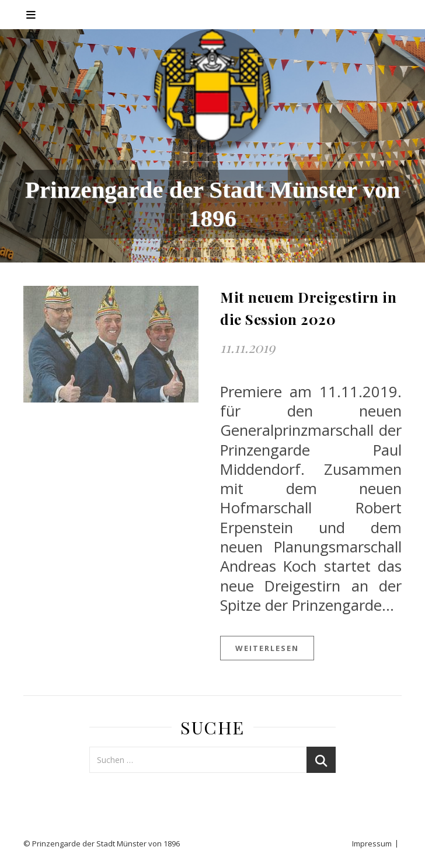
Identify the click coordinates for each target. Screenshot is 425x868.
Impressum (372, 843)
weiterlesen (267, 648)
